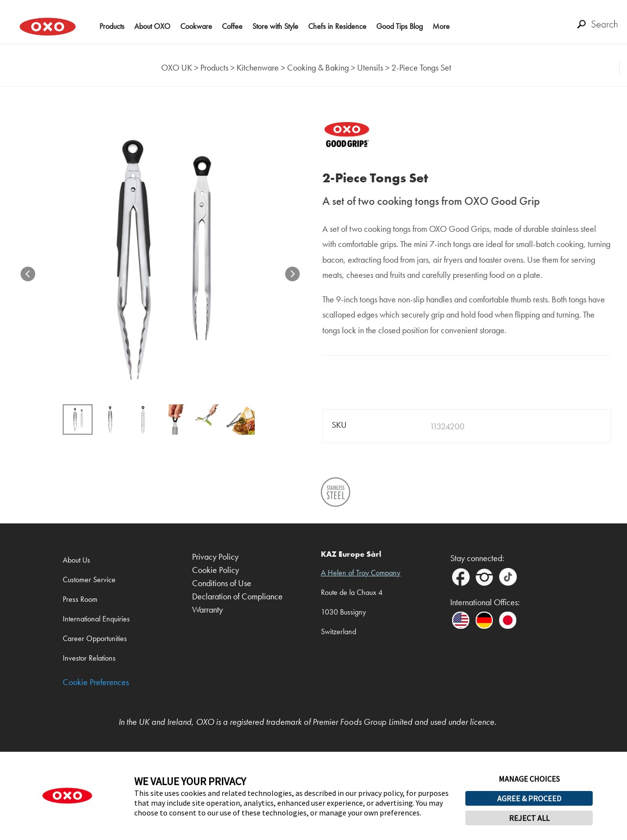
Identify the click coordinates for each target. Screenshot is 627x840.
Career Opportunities (95, 638)
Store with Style (275, 26)
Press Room (80, 599)
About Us (76, 560)
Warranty (207, 610)
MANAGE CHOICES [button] (529, 779)
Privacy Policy (215, 557)
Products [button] (112, 26)
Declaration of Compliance (237, 597)
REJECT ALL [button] (529, 818)
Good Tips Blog (399, 26)
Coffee (232, 26)
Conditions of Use (222, 583)
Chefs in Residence (337, 26)
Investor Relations (89, 658)
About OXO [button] (152, 26)
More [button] (441, 26)
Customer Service (89, 580)
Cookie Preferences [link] (96, 682)
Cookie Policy (216, 570)
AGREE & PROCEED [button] (529, 798)
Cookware (196, 26)
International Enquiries (96, 619)
